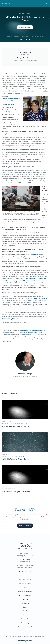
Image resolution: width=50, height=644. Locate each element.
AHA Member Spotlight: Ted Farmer (16, 492)
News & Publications (25, 595)
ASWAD (7, 301)
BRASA (45, 298)
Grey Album (43, 257)
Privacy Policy (25, 619)
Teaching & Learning (25, 583)
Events (25, 587)
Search (25, 611)
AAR (32, 298)
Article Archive (15, 36)
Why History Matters (25, 579)
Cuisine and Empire (19, 257)
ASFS (28, 298)
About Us (25, 599)
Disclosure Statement (25, 627)
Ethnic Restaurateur (36, 255)
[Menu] (46, 3)
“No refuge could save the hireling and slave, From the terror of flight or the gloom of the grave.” (25, 287)
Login (25, 607)
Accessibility (25, 623)
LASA (40, 298)
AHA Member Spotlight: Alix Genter (15, 426)
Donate (25, 615)
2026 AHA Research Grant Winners (15, 459)
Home (8, 36)
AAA (36, 298)
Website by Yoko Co (25, 641)
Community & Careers (25, 591)
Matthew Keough (25, 14)
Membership (25, 603)
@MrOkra (11, 104)
